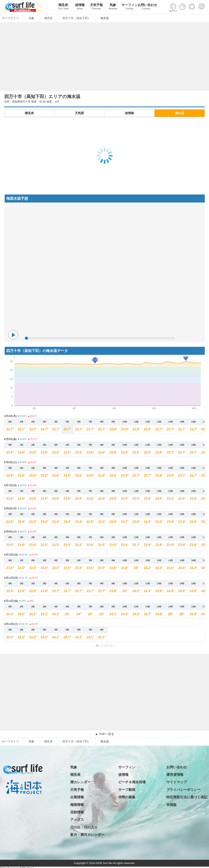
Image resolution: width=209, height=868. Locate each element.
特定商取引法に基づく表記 (187, 797)
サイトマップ (177, 782)
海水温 (180, 113)
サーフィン (129, 7)
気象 (113, 7)
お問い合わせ (146, 7)
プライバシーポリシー (183, 790)
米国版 (171, 805)
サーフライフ (10, 741)
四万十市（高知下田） (76, 741)
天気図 (79, 113)
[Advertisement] (105, 58)
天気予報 (96, 7)
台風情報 (77, 797)
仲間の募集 (127, 797)
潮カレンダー (80, 782)
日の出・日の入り (84, 827)
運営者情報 (175, 775)
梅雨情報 (77, 805)
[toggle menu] (202, 5)
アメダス (77, 820)
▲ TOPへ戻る (104, 734)
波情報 (80, 7)
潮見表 (63, 7)
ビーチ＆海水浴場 (132, 782)
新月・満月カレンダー (87, 835)
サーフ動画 (127, 790)
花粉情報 (77, 812)
